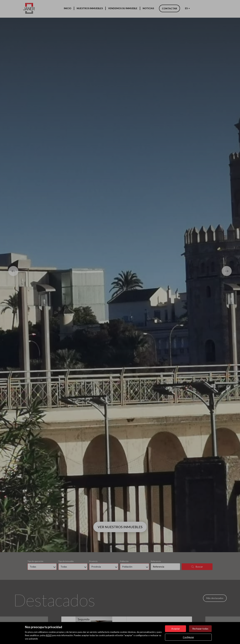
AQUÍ (49, 635)
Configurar (188, 637)
